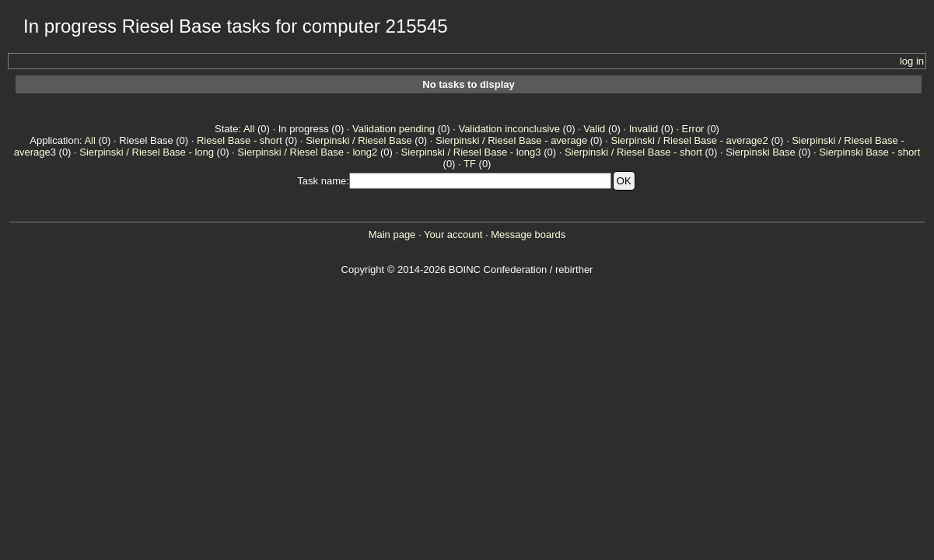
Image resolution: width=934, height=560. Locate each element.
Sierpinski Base (761, 152)
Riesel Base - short (240, 140)
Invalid (644, 129)
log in (912, 61)
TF (470, 164)
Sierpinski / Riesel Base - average (511, 140)
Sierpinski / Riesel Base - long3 (471, 152)
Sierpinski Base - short (869, 152)
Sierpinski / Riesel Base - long (147, 152)
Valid (594, 129)
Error (693, 129)
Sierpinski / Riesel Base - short (633, 152)
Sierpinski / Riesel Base (359, 140)
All (249, 129)
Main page (392, 234)
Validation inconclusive (509, 129)
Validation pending (394, 129)
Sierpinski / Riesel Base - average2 (689, 140)
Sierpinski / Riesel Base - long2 (307, 152)
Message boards (528, 234)
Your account (453, 234)
